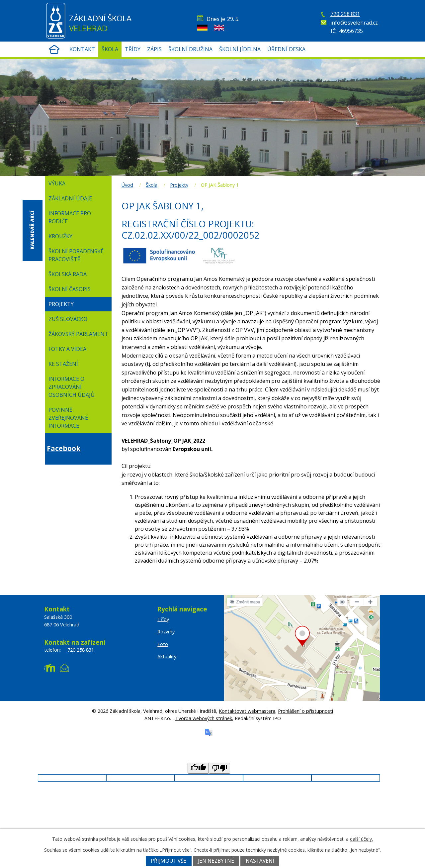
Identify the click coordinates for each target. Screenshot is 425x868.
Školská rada (68, 274)
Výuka (57, 183)
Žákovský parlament (78, 334)
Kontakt (82, 49)
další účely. (361, 839)
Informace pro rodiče (70, 217)
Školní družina (190, 49)
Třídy (133, 49)
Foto (163, 644)
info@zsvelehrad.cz (354, 23)
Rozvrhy (351, 81)
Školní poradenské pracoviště (76, 255)
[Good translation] (198, 768)
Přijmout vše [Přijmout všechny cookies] (169, 861)
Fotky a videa (67, 349)
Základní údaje (70, 198)
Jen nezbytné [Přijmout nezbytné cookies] (216, 861)
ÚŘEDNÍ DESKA (286, 49)
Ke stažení (63, 364)
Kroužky (60, 236)
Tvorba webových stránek (204, 718)
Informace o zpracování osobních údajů (72, 387)
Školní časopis (70, 289)
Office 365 (351, 96)
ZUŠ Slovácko (68, 319)
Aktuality (167, 656)
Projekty (179, 185)
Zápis (154, 49)
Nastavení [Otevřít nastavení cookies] (260, 861)
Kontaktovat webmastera (247, 711)
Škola (110, 49)
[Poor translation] (219, 768)
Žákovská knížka (351, 66)
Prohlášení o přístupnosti (305, 711)
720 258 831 (345, 14)
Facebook (64, 448)
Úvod (54, 49)
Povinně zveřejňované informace (68, 418)
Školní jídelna (240, 49)
